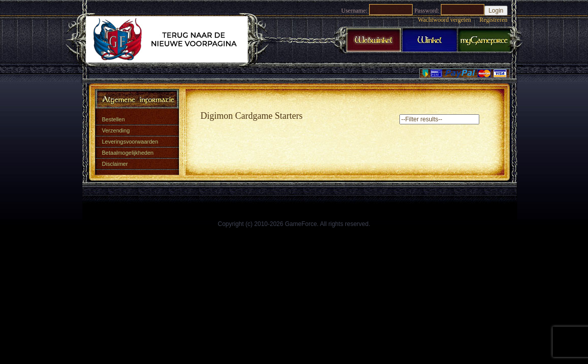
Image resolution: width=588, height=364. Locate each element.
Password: (426, 11)
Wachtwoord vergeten (444, 20)
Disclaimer (115, 164)
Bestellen (114, 119)
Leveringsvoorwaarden (130, 142)
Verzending (116, 130)
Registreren (493, 20)
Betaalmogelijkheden (128, 153)
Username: (354, 11)
